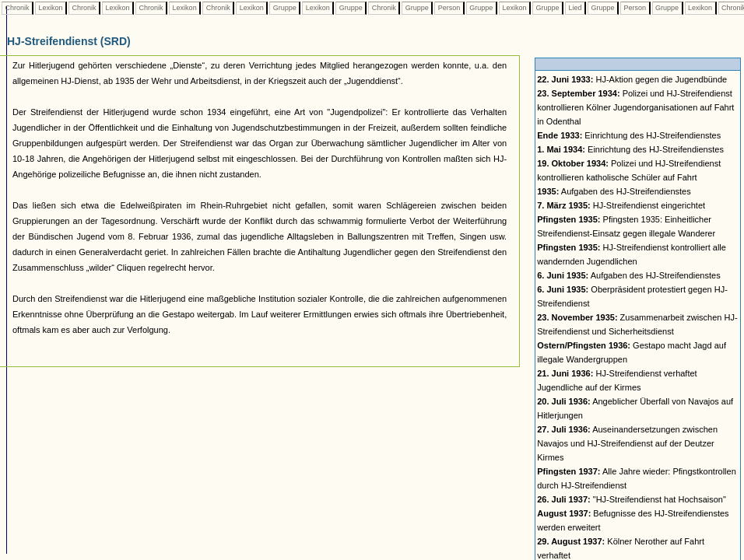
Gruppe (284, 8)
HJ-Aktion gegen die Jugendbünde (632, 79)
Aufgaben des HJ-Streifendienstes (614, 191)
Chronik (17, 8)
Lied (575, 8)
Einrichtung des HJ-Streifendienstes (629, 135)
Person (449, 8)
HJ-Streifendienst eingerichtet (621, 205)
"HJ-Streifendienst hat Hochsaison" (632, 499)
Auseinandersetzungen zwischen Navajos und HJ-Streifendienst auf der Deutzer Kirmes (627, 443)
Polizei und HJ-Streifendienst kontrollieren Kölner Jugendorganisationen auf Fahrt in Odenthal (635, 107)
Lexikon (51, 8)
